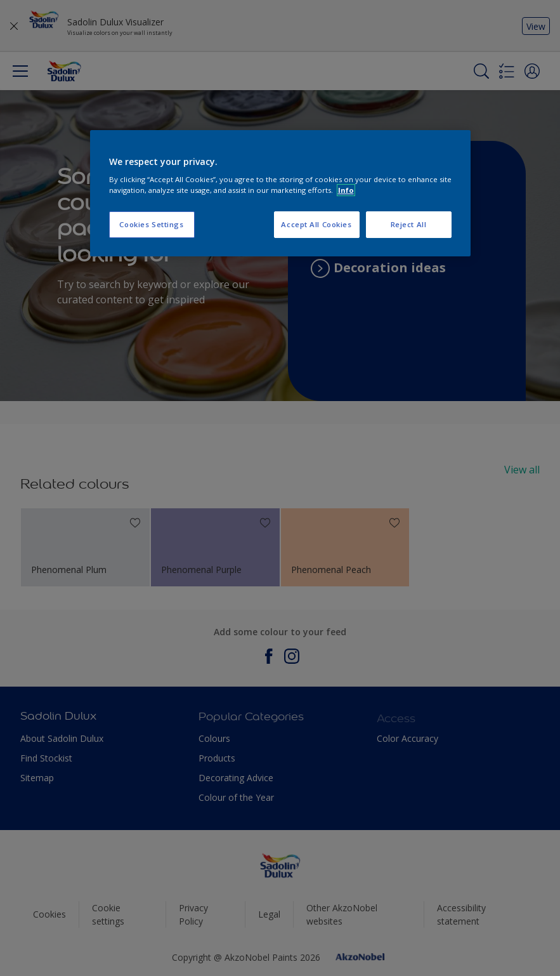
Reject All (409, 224)
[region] (280, 194)
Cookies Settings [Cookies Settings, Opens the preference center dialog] (151, 224)
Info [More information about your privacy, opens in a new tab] (346, 190)
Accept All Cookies (316, 224)
